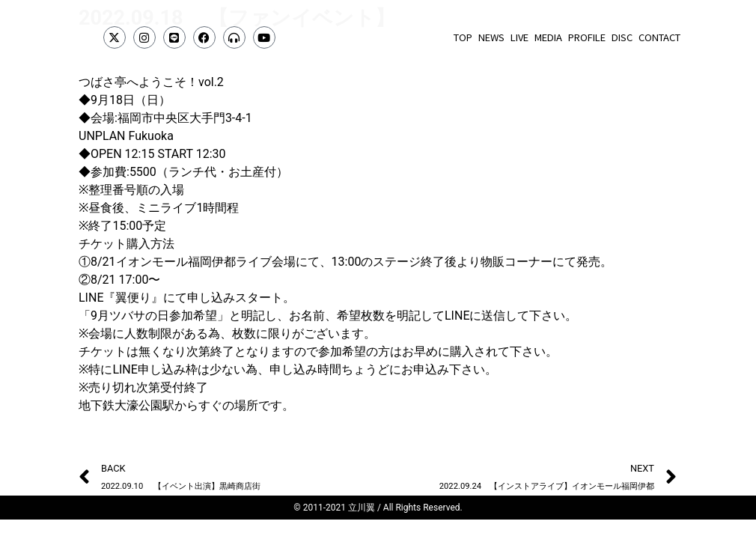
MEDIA (548, 37)
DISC (622, 37)
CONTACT (659, 37)
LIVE (519, 37)
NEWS (491, 37)
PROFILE (587, 37)
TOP (463, 37)
